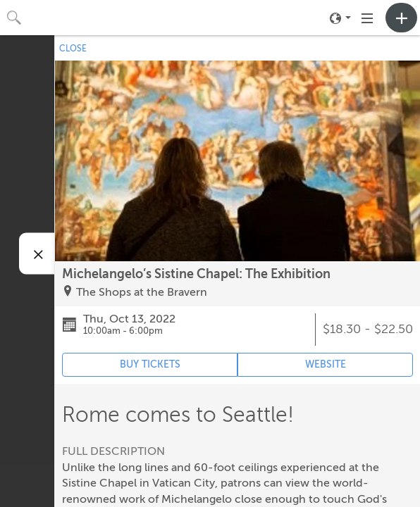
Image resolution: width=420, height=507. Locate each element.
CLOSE (73, 49)
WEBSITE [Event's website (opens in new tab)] (326, 364)
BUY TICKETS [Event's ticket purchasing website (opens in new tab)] (150, 364)
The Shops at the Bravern (142, 292)
